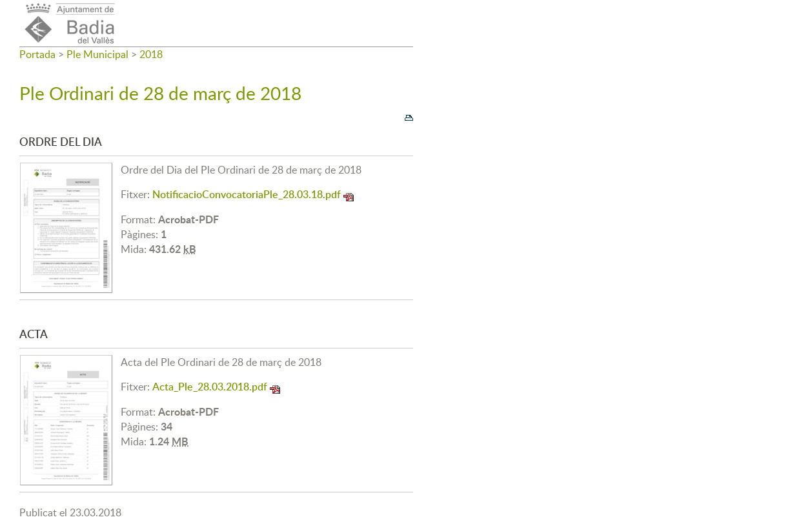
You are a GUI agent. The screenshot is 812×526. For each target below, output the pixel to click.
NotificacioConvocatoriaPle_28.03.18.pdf (247, 194)
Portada (37, 54)
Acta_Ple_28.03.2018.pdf (210, 387)
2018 (151, 54)
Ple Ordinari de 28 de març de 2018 (160, 93)
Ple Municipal (97, 54)
